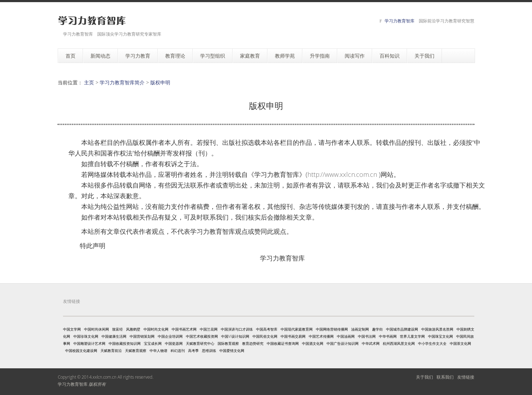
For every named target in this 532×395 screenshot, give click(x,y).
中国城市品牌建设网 (402, 329)
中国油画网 (346, 336)
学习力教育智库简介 (122, 82)
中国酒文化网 (313, 343)
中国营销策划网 (142, 336)
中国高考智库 (267, 329)
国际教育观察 (228, 343)
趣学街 (377, 329)
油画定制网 (360, 329)
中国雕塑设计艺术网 (89, 343)
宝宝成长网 (153, 343)
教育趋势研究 (253, 343)
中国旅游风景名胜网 (437, 329)
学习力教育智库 (400, 21)
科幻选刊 (178, 351)
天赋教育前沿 (111, 351)
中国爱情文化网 (232, 351)
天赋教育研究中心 (200, 343)
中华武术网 (371, 343)
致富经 (118, 329)
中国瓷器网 (174, 343)
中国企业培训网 (170, 336)
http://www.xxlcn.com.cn (342, 174)
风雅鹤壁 (133, 329)
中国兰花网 (209, 329)
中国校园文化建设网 (81, 351)
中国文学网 (72, 329)
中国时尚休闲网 (97, 329)
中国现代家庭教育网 (297, 329)
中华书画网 (388, 336)
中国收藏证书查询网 (283, 343)
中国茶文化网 (460, 343)
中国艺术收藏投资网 (202, 336)
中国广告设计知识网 (343, 343)
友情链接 (466, 377)
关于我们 (424, 377)
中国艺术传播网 (321, 336)
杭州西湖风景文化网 (399, 343)
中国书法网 (367, 336)
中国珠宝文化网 (440, 336)
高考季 (193, 351)
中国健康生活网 (114, 336)
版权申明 (160, 82)
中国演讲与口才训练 (237, 329)
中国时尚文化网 (156, 329)
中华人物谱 (158, 351)
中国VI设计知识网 (235, 336)
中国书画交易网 (293, 336)
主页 (89, 82)
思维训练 (209, 351)
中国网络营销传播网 (332, 329)
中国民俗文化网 (265, 336)
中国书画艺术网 (184, 329)
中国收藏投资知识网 (125, 343)
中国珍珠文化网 (86, 336)
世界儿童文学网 (412, 336)
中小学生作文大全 (432, 343)
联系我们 (445, 377)
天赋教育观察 (136, 351)
